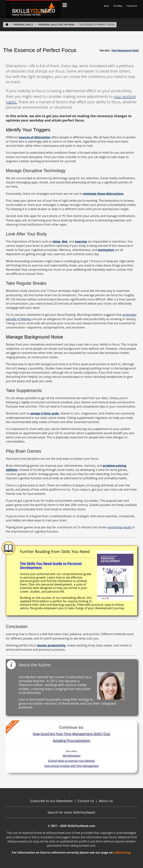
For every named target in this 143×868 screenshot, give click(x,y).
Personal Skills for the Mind (56, 25)
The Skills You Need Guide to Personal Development (51, 565)
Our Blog (118, 6)
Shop (106, 6)
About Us (106, 801)
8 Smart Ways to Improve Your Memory (71, 761)
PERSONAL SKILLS (23, 25)
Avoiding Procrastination (71, 741)
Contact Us (132, 6)
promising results (120, 527)
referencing (122, 852)
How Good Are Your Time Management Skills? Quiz (72, 734)
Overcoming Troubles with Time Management (71, 766)
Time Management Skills (125, 50)
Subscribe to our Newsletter (52, 801)
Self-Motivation (71, 756)
